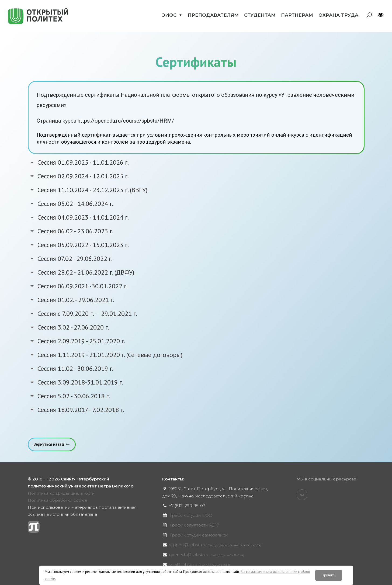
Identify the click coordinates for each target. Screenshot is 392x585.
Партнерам (297, 15)
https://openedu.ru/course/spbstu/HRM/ (126, 121)
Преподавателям (213, 15)
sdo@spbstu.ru (199, 565)
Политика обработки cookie (58, 500)
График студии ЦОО (191, 515)
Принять (329, 575)
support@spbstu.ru (215, 545)
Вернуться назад (49, 444)
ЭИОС (169, 15)
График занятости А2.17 (194, 525)
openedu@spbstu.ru (207, 555)
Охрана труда (338, 15)
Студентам (260, 15)
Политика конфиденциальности (61, 493)
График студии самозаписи (199, 535)
